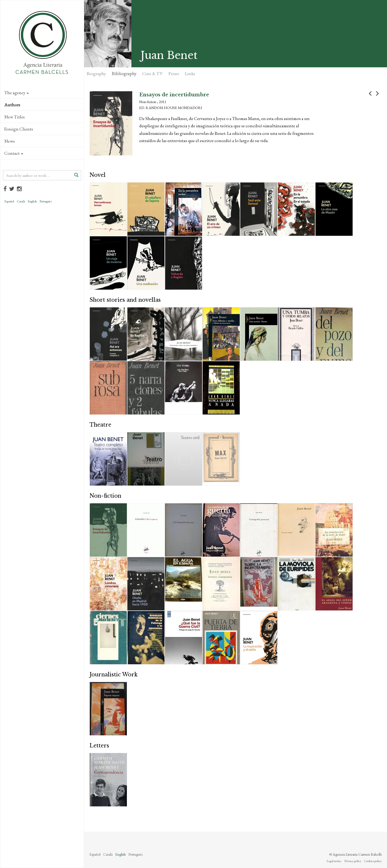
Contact (14, 153)
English (32, 201)
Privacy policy (353, 861)
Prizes (174, 73)
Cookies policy (373, 861)
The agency (17, 93)
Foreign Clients (19, 129)
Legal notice (334, 861)
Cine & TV (152, 73)
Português (46, 201)
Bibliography (124, 73)
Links (190, 73)
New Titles (15, 117)
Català (21, 201)
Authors (12, 105)
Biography (96, 73)
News (10, 141)
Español (9, 201)
